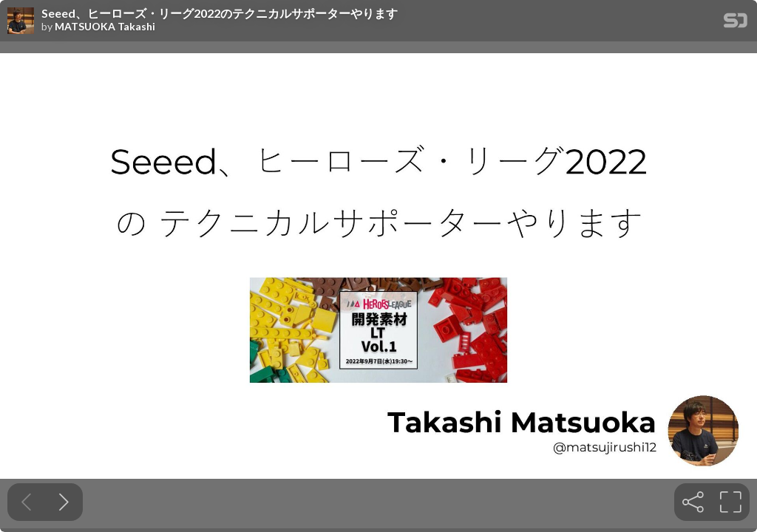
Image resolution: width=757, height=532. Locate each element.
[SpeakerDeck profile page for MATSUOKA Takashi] (21, 21)
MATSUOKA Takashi (105, 27)
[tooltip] (693, 502)
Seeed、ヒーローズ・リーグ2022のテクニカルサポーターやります (220, 13)
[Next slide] (64, 502)
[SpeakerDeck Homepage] (736, 23)
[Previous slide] (26, 502)
